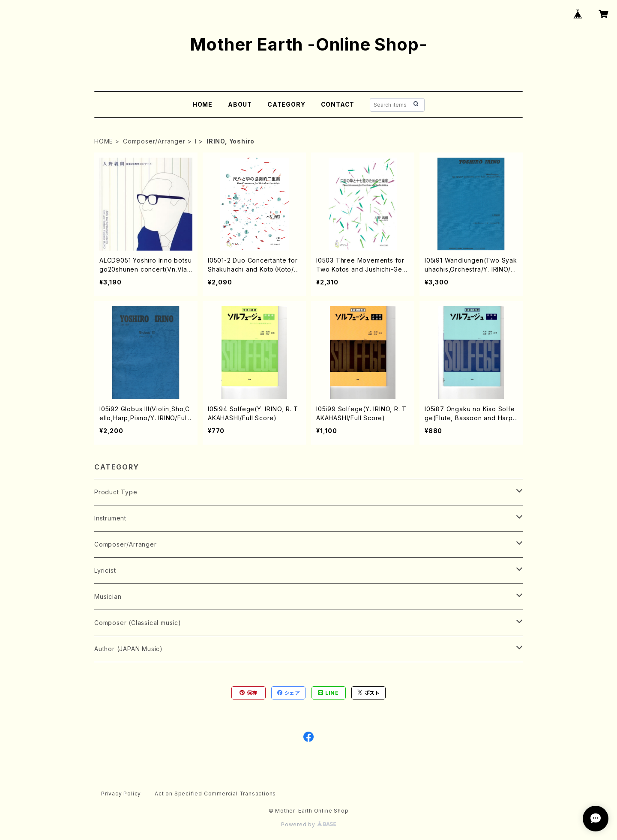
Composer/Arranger (154, 141)
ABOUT (240, 104)
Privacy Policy (121, 794)
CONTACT (338, 104)
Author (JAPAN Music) (129, 649)
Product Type (116, 492)
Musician (108, 596)
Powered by (308, 824)
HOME (202, 104)
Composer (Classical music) (138, 623)
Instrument (110, 518)
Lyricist (105, 570)
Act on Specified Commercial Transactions (215, 794)
